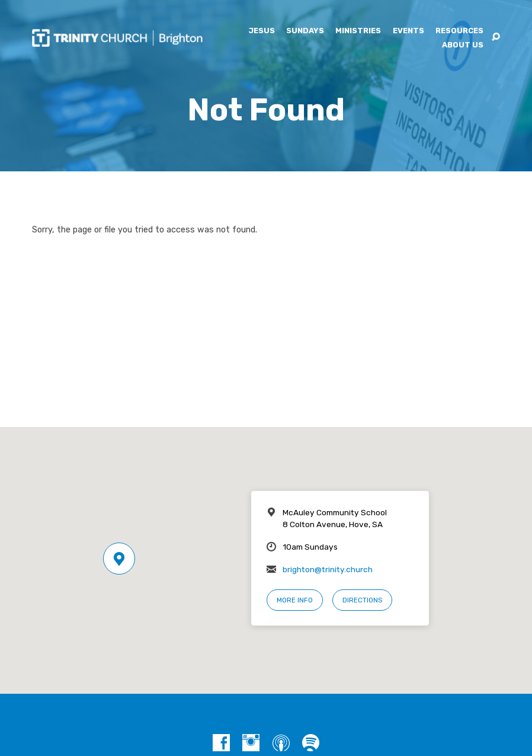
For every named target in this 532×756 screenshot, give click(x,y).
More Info (295, 600)
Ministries (358, 31)
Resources (459, 31)
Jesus (262, 31)
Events (408, 31)
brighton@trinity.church (328, 569)
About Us (463, 45)
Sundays (305, 31)
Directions (362, 600)
